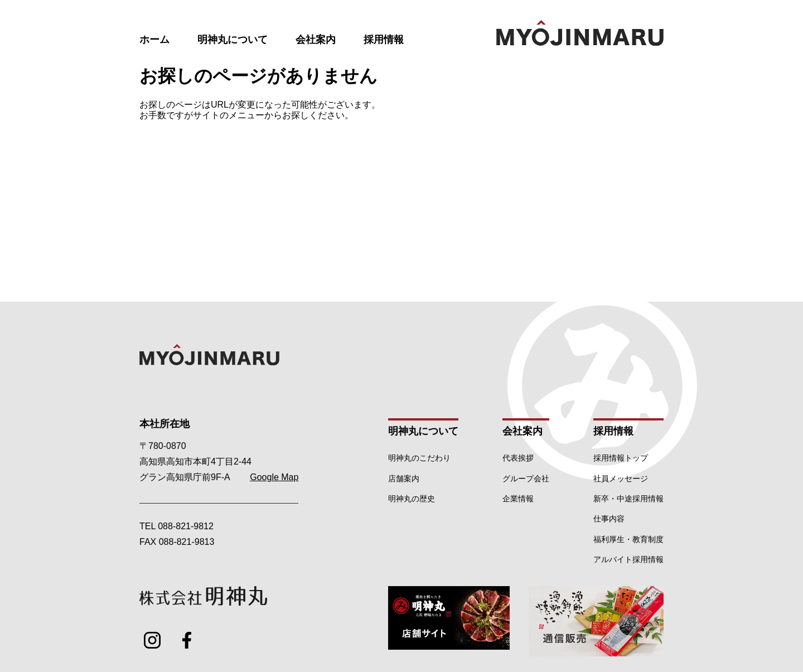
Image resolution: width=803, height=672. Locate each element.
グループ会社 (526, 478)
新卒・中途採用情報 (628, 499)
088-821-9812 (186, 526)
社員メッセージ (621, 478)
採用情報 (384, 40)
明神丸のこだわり (419, 458)
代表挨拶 (518, 458)
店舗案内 (404, 478)
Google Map (274, 477)
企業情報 (518, 499)
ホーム (154, 40)
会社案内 (316, 40)
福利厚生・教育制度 (628, 539)
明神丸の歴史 (412, 499)
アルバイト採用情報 (628, 559)
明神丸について (233, 40)
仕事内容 (609, 519)
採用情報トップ (621, 458)
